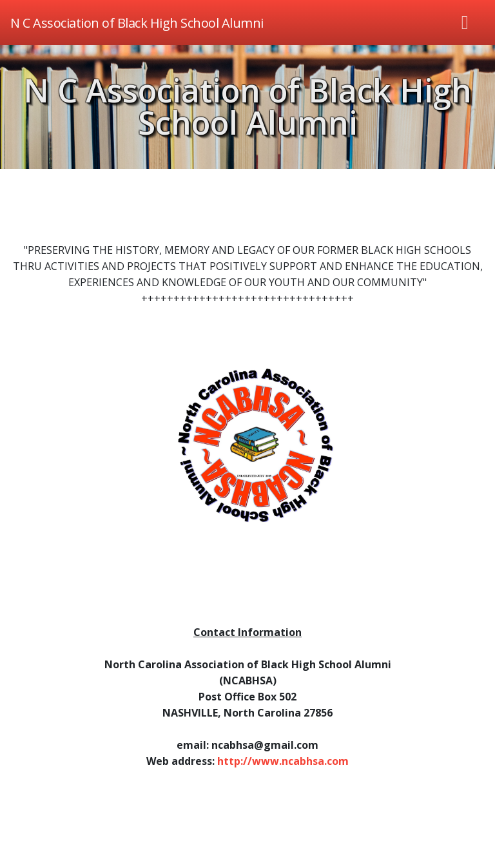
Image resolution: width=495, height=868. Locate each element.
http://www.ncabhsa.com (283, 761)
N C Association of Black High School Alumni (247, 106)
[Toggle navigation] (465, 23)
